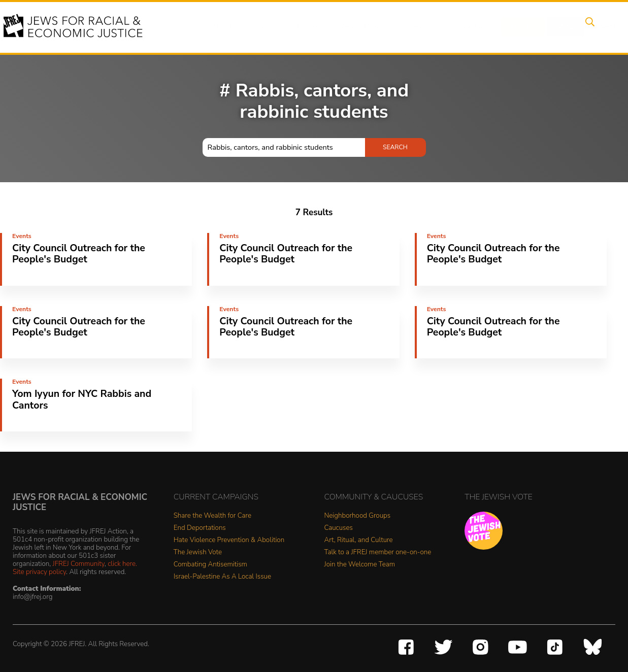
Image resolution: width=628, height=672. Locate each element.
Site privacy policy (39, 572)
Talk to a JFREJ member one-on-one (378, 552)
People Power (356, 27)
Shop (550, 27)
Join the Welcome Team (360, 565)
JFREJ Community (79, 564)
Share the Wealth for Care (212, 516)
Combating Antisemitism (210, 565)
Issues (303, 27)
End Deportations (200, 528)
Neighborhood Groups (358, 516)
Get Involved (458, 27)
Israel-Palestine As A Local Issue (222, 577)
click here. (122, 564)
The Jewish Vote (198, 552)
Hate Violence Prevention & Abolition (229, 540)
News (408, 27)
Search (588, 27)
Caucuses (339, 528)
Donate (510, 27)
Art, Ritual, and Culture (359, 540)
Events (262, 27)
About (222, 27)
